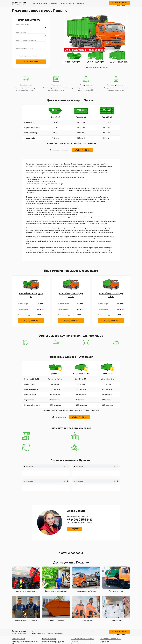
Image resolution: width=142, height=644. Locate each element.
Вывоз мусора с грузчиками (26, 620)
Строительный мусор (39, 4)
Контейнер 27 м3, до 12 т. (111, 295)
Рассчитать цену (31, 62)
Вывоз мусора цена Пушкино (111, 639)
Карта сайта (105, 642)
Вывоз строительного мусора (26, 591)
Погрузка (81, 4)
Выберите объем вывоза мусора (26, 40)
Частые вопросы (61, 417)
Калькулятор (74, 529)
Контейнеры (54, 4)
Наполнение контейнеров (61, 150)
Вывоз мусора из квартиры (56, 591)
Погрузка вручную (116, 591)
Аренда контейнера (56, 620)
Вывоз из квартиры (68, 4)
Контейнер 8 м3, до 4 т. (31, 295)
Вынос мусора (116, 620)
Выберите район (21, 32)
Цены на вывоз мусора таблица (97, 67)
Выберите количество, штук (24, 48)
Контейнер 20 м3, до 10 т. (71, 295)
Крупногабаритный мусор (86, 591)
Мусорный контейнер (49, 639)
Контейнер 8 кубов (19, 639)
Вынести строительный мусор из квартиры (82, 640)
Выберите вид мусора (22, 25)
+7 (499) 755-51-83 (119, 3)
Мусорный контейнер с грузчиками (54, 642)
